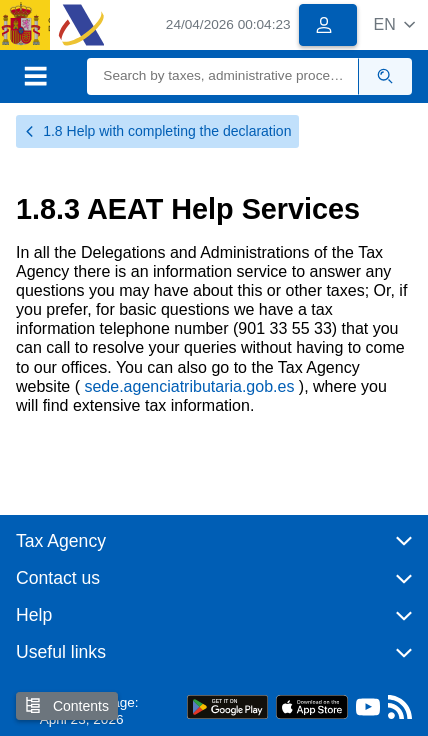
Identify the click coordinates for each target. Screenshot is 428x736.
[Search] (223, 76)
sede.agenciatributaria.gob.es (191, 386)
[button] (394, 24)
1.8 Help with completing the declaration (157, 131)
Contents (67, 705)
